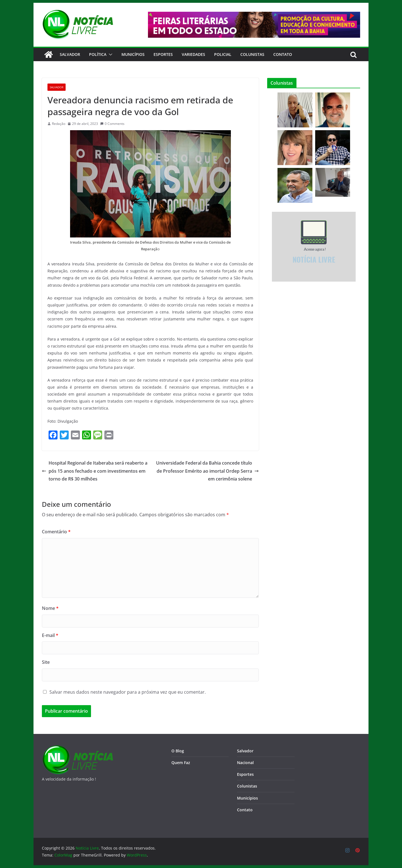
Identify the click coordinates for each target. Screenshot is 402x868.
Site (46, 662)
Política (98, 54)
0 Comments (112, 124)
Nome (50, 608)
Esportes (163, 54)
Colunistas (252, 54)
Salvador (70, 54)
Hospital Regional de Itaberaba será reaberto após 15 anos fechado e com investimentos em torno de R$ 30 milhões (95, 471)
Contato (245, 810)
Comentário (56, 532)
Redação (59, 124)
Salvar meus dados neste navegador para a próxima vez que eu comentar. (128, 692)
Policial (223, 54)
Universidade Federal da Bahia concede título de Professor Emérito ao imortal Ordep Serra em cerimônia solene (207, 471)
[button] (109, 54)
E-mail (50, 635)
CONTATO (283, 54)
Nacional (245, 763)
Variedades (193, 54)
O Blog (178, 751)
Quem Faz (181, 763)
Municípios (133, 54)
